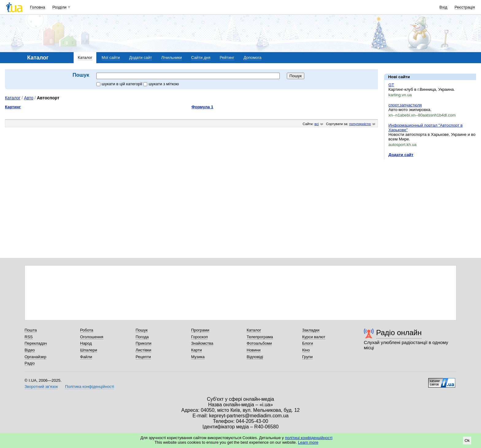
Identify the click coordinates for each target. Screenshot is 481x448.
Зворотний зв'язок (41, 387)
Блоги (308, 343)
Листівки (143, 350)
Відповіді (255, 357)
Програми (200, 330)
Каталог (85, 57)
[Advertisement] (430, 202)
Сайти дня (201, 57)
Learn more (308, 442)
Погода (142, 337)
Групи (307, 357)
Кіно (306, 350)
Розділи (60, 7)
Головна (38, 7)
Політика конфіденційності (90, 387)
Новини (254, 350)
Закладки (311, 330)
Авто (29, 98)
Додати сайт (140, 57)
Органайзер (35, 357)
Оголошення (92, 337)
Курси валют (314, 337)
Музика (198, 357)
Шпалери (89, 350)
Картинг (13, 107)
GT (391, 85)
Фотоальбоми (259, 343)
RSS (29, 337)
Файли (86, 357)
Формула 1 (202, 107)
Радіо (30, 363)
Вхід (444, 7)
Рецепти (143, 357)
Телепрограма (260, 337)
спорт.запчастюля (405, 105)
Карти (196, 350)
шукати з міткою (161, 84)
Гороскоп (199, 337)
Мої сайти (111, 57)
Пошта (31, 330)
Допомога (252, 57)
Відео (30, 350)
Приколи (143, 343)
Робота (87, 330)
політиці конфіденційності (309, 438)
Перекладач (36, 343)
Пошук (142, 330)
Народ (86, 343)
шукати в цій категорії (120, 84)
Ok (467, 440)
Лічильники (172, 57)
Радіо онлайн (399, 333)
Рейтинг (227, 57)
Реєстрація (465, 7)
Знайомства (202, 343)
